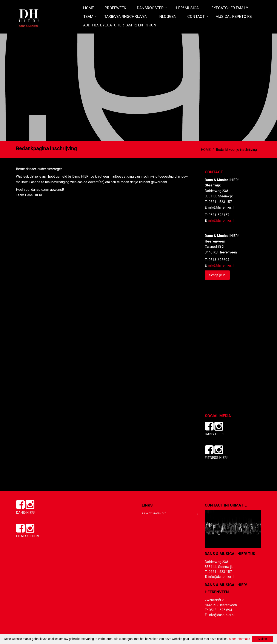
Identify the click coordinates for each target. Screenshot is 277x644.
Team (88, 16)
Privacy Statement (154, 514)
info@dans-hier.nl (221, 221)
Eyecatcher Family (230, 8)
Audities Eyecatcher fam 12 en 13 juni (120, 25)
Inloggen (167, 16)
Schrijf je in (217, 275)
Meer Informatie (240, 639)
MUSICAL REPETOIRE (234, 16)
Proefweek (115, 8)
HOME (89, 8)
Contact (196, 16)
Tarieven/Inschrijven (126, 16)
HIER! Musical (188, 8)
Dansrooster (150, 8)
